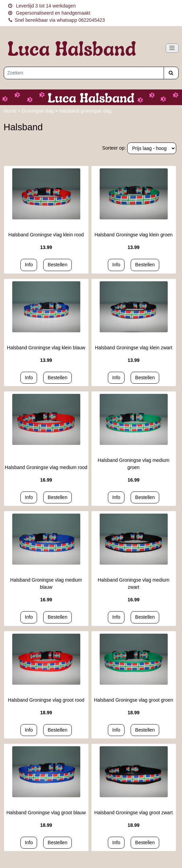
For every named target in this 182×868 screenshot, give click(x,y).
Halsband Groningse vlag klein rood (46, 235)
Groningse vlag (38, 111)
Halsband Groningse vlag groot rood (46, 700)
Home (11, 111)
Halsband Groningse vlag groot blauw (46, 813)
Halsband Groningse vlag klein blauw (46, 348)
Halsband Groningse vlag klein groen (134, 235)
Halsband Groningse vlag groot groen (134, 700)
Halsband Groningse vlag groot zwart (133, 813)
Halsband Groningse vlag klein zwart (134, 348)
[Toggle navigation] (172, 48)
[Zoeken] (84, 73)
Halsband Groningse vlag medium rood (46, 467)
